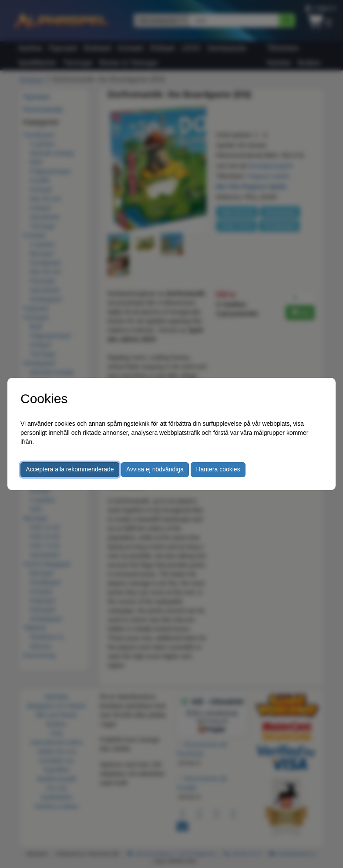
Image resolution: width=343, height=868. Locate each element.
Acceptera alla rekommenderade (70, 469)
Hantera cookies (218, 469)
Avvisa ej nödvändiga (155, 469)
